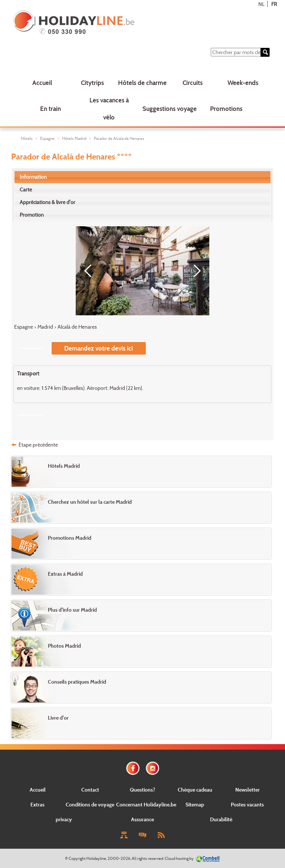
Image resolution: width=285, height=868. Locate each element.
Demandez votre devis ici (99, 348)
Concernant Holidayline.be (146, 804)
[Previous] (91, 271)
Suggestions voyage (170, 108)
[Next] (194, 271)
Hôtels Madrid (74, 138)
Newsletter (248, 790)
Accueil (42, 83)
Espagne (47, 138)
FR (274, 4)
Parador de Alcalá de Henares (119, 138)
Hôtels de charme (142, 83)
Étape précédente (38, 445)
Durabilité (221, 819)
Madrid (45, 327)
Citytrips (92, 83)
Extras (37, 804)
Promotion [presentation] (32, 215)
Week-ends (243, 83)
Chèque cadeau (195, 790)
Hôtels (27, 138)
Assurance (142, 819)
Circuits (193, 83)
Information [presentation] (33, 177)
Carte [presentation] (26, 189)
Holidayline (96, 858)
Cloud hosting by (179, 858)
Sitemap (195, 804)
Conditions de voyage (90, 804)
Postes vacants (247, 804)
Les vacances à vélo (109, 109)
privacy (64, 819)
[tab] (143, 177)
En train (50, 108)
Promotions (226, 108)
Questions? (142, 790)
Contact (90, 790)
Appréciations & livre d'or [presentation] (47, 202)
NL (261, 4)
